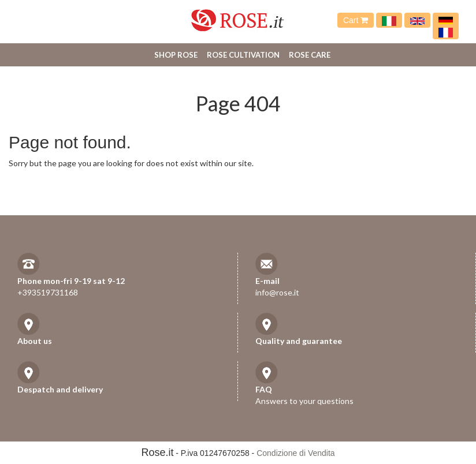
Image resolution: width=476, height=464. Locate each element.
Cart (356, 20)
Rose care (310, 55)
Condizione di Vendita (295, 453)
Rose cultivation (243, 55)
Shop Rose (176, 55)
